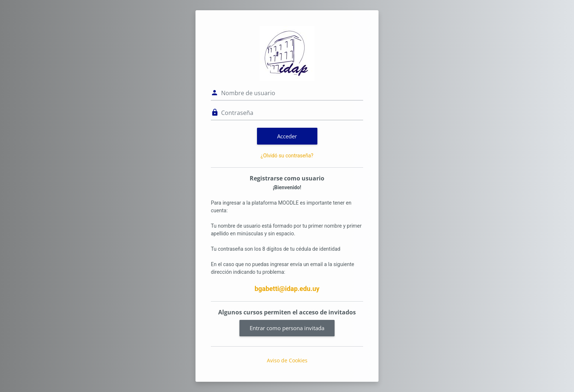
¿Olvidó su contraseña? (287, 156)
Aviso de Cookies (287, 360)
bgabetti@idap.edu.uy (287, 289)
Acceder (287, 136)
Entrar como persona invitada (287, 328)
